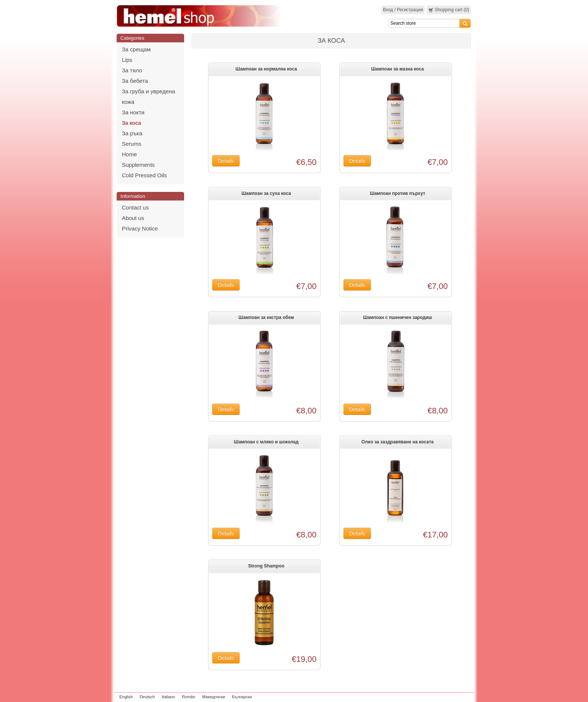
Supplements (138, 165)
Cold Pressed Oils (144, 175)
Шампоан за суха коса (266, 193)
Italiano (168, 697)
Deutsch (147, 697)
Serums (132, 144)
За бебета (135, 81)
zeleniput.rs (462, 697)
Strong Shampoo (266, 566)
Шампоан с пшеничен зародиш (397, 317)
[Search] (424, 23)
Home (129, 154)
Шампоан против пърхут (397, 193)
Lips (127, 60)
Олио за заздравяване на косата (398, 442)
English (126, 697)
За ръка (132, 133)
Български (242, 697)
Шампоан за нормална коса (266, 69)
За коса (131, 123)
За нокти (133, 112)
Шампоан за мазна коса (398, 69)
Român (188, 697)
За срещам (136, 49)
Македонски (214, 697)
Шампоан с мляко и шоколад (266, 442)
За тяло (132, 70)
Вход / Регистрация (403, 10)
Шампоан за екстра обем (266, 317)
